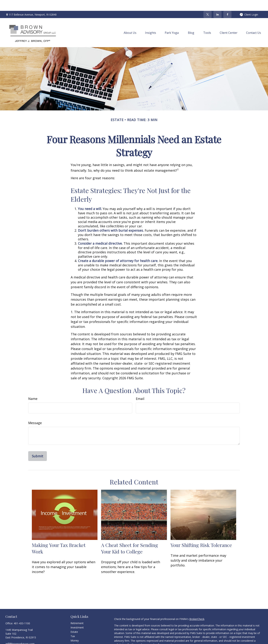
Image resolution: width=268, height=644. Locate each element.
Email (140, 388)
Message (35, 412)
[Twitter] (208, 4)
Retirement (77, 612)
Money (75, 630)
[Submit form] (38, 445)
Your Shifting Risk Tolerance (201, 534)
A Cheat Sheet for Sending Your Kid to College (130, 537)
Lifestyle (75, 634)
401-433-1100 (22, 612)
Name (33, 388)
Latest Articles (79, 638)
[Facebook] (227, 4)
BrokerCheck (197, 608)
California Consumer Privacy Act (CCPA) (233, 640)
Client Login (249, 4)
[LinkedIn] (217, 4)
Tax (73, 625)
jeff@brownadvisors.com (20, 633)
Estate (74, 621)
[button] (130, 22)
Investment (77, 617)
